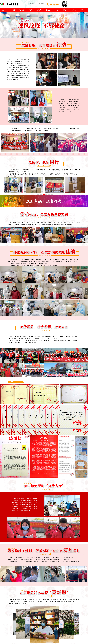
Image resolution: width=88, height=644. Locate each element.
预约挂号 (65, 10)
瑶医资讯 (30, 10)
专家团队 (57, 10)
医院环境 (83, 10)
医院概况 (21, 10)
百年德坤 (13, 10)
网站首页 (4, 10)
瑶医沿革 (39, 10)
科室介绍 (48, 10)
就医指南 (74, 10)
